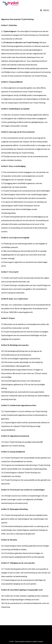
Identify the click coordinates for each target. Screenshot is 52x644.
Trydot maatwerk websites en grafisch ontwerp (29, 642)
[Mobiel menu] (45, 10)
